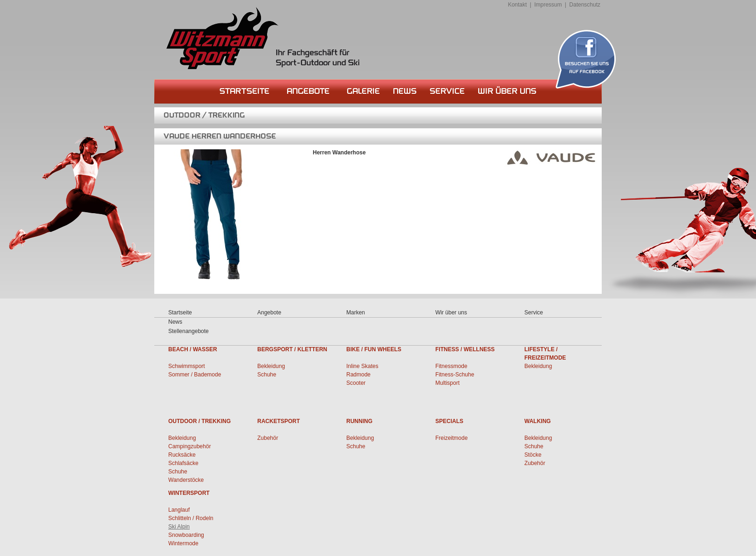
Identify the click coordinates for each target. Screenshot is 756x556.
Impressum (548, 5)
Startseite (244, 91)
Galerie (363, 91)
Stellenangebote (189, 331)
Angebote (308, 91)
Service (447, 91)
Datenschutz (585, 5)
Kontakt (518, 5)
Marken (356, 313)
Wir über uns (507, 91)
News (405, 91)
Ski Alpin (179, 527)
